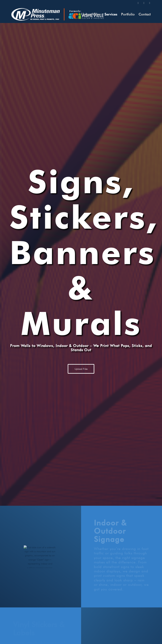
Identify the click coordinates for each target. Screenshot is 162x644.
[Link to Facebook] (150, 3)
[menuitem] (91, 14)
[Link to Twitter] (138, 3)
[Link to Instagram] (144, 3)
